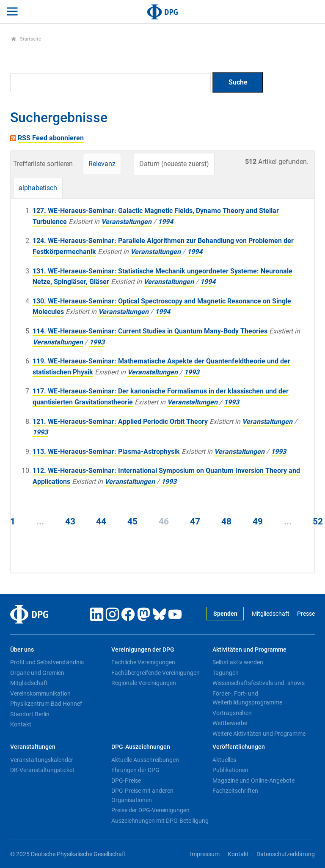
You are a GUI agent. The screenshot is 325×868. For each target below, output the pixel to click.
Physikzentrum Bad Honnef (46, 704)
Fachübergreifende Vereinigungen (156, 673)
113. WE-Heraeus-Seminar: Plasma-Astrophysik (106, 452)
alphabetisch (38, 188)
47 (195, 521)
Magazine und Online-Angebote (253, 781)
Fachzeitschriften (235, 791)
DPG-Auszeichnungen (141, 747)
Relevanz (102, 164)
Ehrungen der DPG (135, 770)
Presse (306, 614)
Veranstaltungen (126, 222)
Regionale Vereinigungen (144, 683)
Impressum (205, 854)
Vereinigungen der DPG (143, 650)
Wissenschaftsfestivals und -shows (259, 683)
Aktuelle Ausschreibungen (145, 760)
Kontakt (21, 724)
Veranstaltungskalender (42, 760)
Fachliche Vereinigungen (143, 662)
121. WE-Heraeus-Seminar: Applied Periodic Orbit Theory (120, 422)
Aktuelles (224, 760)
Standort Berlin (30, 714)
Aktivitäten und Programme (249, 650)
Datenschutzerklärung (286, 854)
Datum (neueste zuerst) (174, 164)
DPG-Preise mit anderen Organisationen (142, 795)
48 (226, 521)
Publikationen (230, 770)
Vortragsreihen (232, 713)
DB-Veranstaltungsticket (42, 770)
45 (132, 521)
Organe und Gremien (37, 673)
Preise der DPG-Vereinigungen (150, 810)
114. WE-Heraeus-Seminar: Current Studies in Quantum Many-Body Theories (150, 331)
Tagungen (226, 673)
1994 (165, 222)
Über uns (22, 650)
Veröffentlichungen (239, 747)
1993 (97, 342)
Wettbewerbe (230, 723)
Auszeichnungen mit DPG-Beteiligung (160, 821)
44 (101, 521)
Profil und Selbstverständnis (47, 662)
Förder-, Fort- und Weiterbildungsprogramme (247, 698)
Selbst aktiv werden (238, 662)
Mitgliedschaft (271, 614)
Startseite (26, 39)
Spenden (225, 614)
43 (70, 521)
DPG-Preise (126, 781)
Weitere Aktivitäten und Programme (259, 734)
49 (258, 521)
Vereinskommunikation (40, 693)
